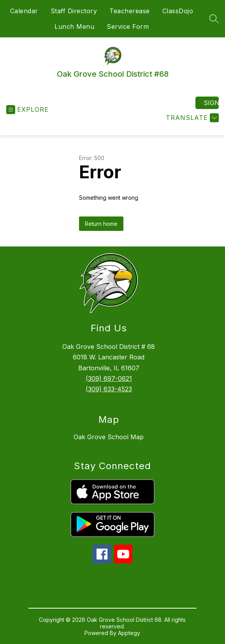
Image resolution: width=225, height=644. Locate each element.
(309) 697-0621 (109, 378)
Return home (101, 224)
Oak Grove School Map (109, 437)
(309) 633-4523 (109, 389)
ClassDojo (178, 11)
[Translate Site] (191, 118)
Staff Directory (74, 11)
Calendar (24, 11)
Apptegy (129, 633)
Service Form (128, 26)
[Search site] (214, 19)
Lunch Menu (74, 26)
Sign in (211, 103)
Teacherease (130, 11)
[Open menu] (27, 110)
